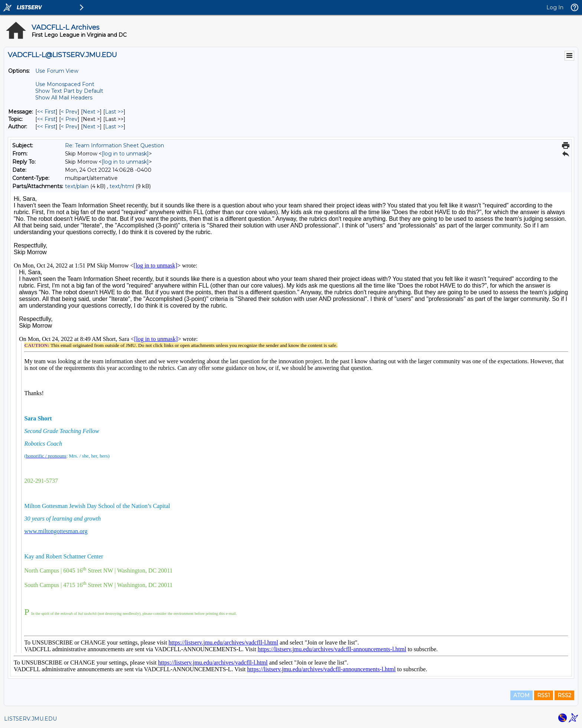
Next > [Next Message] (91, 112)
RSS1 (544, 695)
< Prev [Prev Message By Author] (69, 127)
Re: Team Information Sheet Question (115, 145)
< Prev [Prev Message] (69, 112)
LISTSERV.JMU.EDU (30, 719)
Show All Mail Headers (64, 98)
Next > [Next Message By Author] (91, 127)
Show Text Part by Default (69, 91)
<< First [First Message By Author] (46, 127)
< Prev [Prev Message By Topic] (69, 119)
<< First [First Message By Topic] (46, 119)
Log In (555, 7)
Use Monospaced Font (65, 84)
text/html (122, 186)
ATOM (521, 695)
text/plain (77, 186)
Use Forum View (57, 71)
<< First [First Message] (46, 112)
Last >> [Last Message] (114, 112)
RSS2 (564, 695)
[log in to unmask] (125, 154)
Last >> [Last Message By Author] (114, 127)
